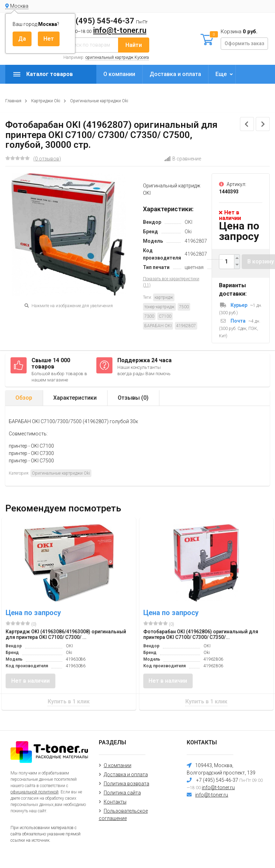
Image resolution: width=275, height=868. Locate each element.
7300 (149, 316)
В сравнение (183, 159)
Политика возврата (126, 784)
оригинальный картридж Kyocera (117, 57)
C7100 (165, 316)
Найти (134, 45)
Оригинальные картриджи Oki (99, 101)
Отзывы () (133, 398)
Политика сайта (122, 793)
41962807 (186, 326)
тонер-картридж (159, 307)
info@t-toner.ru (120, 30)
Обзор (24, 398)
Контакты (115, 802)
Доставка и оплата (175, 74)
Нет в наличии (30, 681)
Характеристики (75, 398)
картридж (164, 297)
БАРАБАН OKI (158, 326)
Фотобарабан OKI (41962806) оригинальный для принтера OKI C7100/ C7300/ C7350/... (201, 634)
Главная (13, 101)
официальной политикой (35, 792)
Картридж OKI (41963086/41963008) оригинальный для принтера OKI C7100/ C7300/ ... (66, 634)
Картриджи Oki (46, 101)
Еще (221, 74)
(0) (21, 624)
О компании (119, 74)
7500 (184, 307)
